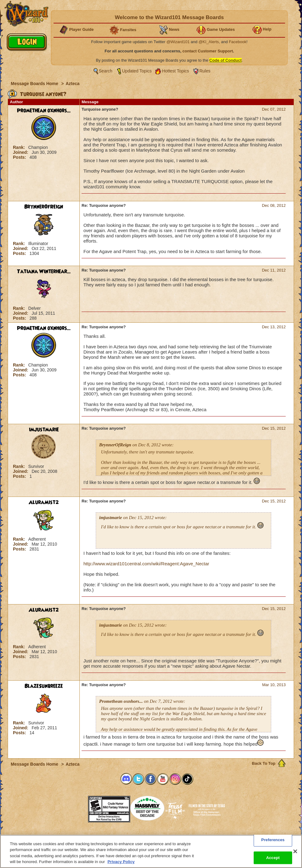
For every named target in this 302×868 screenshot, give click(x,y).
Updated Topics (137, 71)
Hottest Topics (175, 71)
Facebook (238, 42)
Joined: (21, 152)
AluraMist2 (44, 502)
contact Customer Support (208, 51)
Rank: (20, 147)
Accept (273, 858)
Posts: (20, 157)
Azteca (72, 84)
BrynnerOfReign (44, 207)
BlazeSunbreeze (44, 686)
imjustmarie (44, 430)
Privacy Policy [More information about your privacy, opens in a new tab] (121, 862)
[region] (151, 851)
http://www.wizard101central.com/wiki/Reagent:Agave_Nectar (146, 564)
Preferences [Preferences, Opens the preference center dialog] (273, 840)
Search (106, 71)
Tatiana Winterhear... (44, 272)
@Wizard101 (178, 42)
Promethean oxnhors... (44, 111)
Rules (205, 71)
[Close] (295, 851)
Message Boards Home (35, 84)
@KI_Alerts (209, 42)
